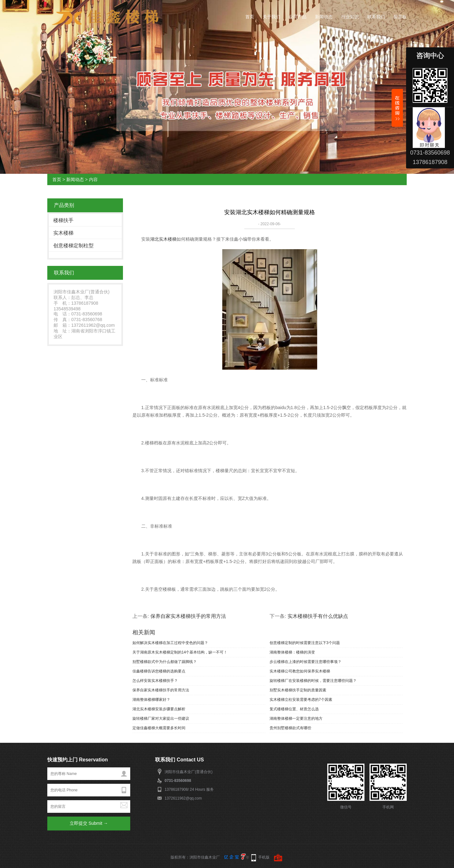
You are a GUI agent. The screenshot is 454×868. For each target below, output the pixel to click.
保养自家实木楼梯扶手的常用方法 (188, 616)
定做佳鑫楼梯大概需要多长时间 (159, 728)
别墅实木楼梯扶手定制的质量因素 (298, 690)
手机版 (264, 857)
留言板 (400, 17)
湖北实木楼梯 (163, 239)
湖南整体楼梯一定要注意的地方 (296, 718)
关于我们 (271, 17)
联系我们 (376, 17)
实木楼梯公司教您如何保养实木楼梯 (300, 671)
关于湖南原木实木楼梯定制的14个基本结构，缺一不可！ (180, 652)
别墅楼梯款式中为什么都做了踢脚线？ (165, 662)
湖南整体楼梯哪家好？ (151, 700)
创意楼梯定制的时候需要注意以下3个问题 (305, 643)
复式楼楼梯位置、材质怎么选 (294, 709)
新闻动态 (324, 17)
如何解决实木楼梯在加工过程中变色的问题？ (170, 643)
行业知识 (350, 17)
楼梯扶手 (63, 220)
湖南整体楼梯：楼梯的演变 (292, 652)
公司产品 (298, 17)
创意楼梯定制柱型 (73, 246)
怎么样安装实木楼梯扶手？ (155, 681)
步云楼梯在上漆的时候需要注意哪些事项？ (306, 662)
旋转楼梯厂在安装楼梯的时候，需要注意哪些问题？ (313, 681)
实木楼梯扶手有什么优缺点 (318, 616)
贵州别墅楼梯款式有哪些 (290, 728)
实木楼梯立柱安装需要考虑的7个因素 (301, 700)
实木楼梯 (63, 233)
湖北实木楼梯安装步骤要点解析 (159, 709)
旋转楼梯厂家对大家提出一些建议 (161, 718)
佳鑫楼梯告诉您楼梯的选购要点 (159, 671)
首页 (250, 17)
